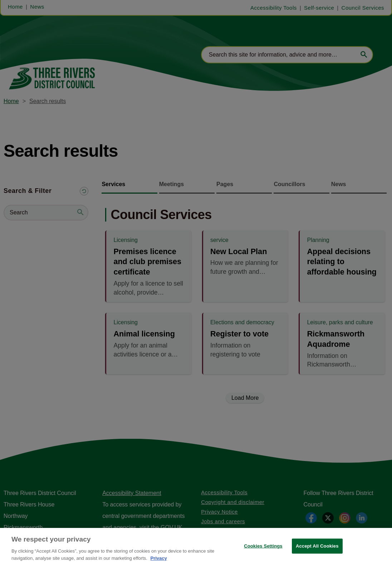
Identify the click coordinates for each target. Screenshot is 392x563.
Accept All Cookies (317, 550)
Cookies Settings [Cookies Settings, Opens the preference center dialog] (263, 550)
